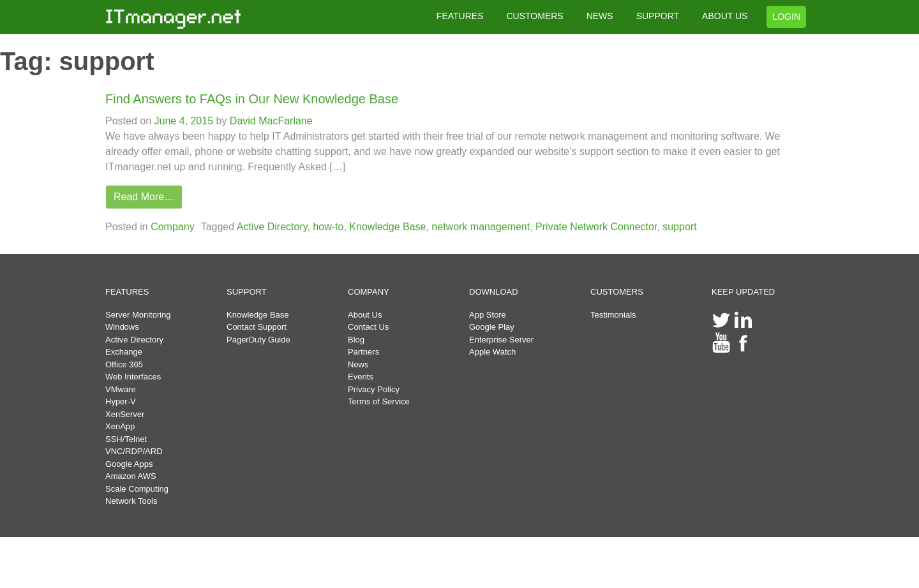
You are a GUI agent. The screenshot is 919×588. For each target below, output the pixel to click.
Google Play (492, 327)
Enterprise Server (501, 340)
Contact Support (257, 327)
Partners (363, 352)
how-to (328, 227)
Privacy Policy (374, 389)
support (679, 227)
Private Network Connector (596, 227)
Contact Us (368, 327)
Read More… (144, 197)
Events (361, 377)
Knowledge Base (387, 227)
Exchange (124, 352)
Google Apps (129, 464)
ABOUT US (725, 16)
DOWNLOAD (494, 292)
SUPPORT (658, 16)
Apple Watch (492, 352)
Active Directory (272, 227)
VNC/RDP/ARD (134, 451)
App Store (488, 315)
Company (172, 227)
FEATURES (460, 16)
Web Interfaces (133, 377)
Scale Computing (137, 489)
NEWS (600, 16)
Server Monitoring (138, 315)
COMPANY (369, 292)
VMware (121, 389)
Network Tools (131, 501)
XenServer (125, 414)
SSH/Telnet (126, 439)
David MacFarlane (269, 121)
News (358, 364)
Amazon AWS (131, 476)
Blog (356, 340)
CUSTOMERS (534, 16)
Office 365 (124, 364)
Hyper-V (121, 401)
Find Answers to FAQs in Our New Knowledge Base (252, 99)
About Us (365, 315)
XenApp (120, 426)
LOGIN (786, 17)
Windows (122, 327)
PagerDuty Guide (258, 340)
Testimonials (613, 315)
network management (481, 227)
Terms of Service (379, 401)
